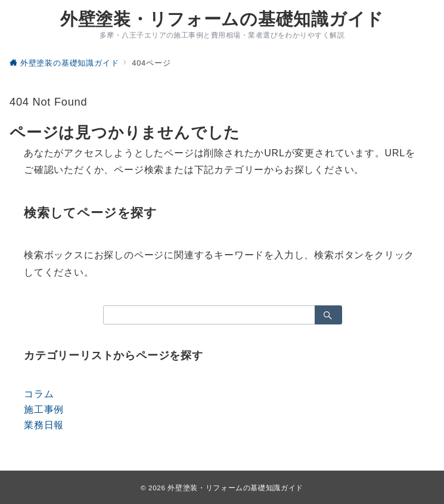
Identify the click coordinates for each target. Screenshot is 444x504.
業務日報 (44, 425)
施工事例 (44, 409)
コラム (39, 394)
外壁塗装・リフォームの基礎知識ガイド (222, 19)
